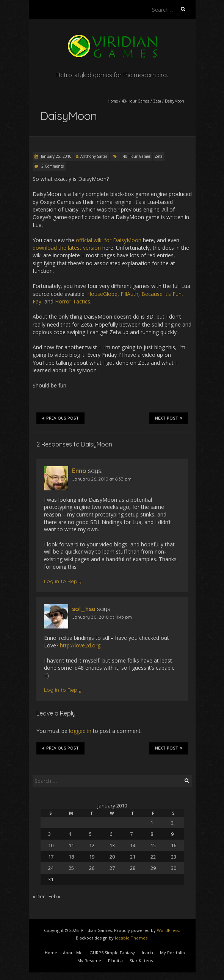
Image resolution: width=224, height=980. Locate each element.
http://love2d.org (80, 645)
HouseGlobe (102, 294)
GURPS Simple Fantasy (112, 953)
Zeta (157, 101)
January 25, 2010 (56, 156)
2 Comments (52, 166)
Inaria (147, 953)
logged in (80, 731)
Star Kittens (141, 961)
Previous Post (60, 418)
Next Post (169, 418)
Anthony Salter (94, 156)
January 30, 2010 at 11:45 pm (102, 617)
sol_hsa (84, 609)
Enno (79, 471)
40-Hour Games (135, 101)
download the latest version (67, 248)
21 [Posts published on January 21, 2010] (133, 857)
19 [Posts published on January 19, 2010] (92, 857)
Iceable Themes (131, 938)
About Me (73, 953)
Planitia (115, 961)
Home (113, 101)
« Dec (39, 896)
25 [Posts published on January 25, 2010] (71, 868)
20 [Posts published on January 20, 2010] (112, 857)
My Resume (89, 961)
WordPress (168, 930)
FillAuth (129, 294)
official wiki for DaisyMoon (109, 240)
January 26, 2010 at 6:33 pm (102, 479)
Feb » (54, 896)
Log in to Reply (63, 581)
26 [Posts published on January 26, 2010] (92, 868)
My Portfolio (172, 953)
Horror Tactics (73, 301)
